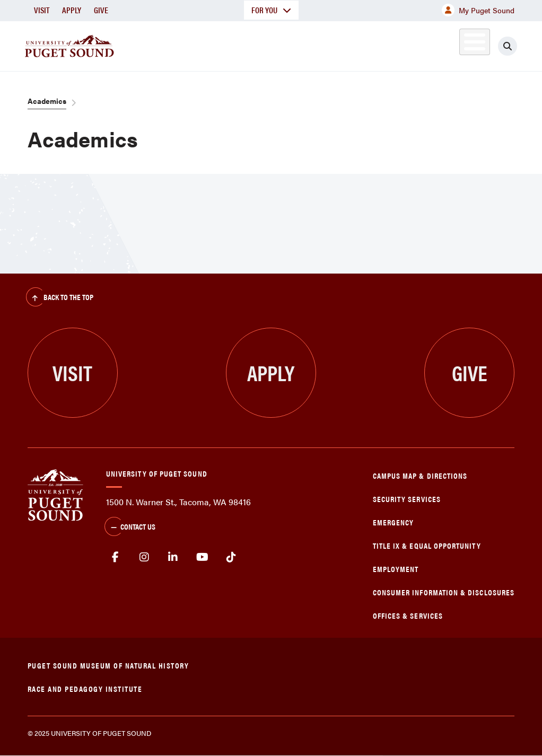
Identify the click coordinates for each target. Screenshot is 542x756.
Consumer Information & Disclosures (444, 592)
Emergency (394, 522)
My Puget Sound (478, 10)
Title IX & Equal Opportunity (427, 545)
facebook (115, 557)
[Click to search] (508, 46)
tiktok (231, 557)
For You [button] (271, 10)
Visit (42, 10)
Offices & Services (408, 615)
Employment (396, 569)
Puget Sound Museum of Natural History (108, 665)
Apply (72, 10)
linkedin (173, 557)
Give (101, 10)
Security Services (407, 499)
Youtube (202, 557)
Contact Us (130, 528)
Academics (47, 101)
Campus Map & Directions (420, 475)
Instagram (145, 557)
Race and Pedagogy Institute (85, 688)
